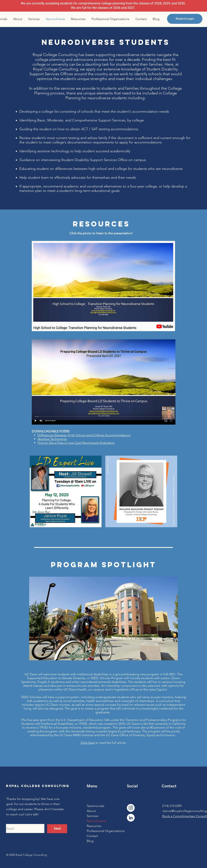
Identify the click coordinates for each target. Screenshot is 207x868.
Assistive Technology (52, 439)
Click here (88, 743)
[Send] (57, 829)
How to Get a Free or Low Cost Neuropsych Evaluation (76, 443)
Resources (94, 826)
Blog (90, 841)
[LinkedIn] (131, 818)
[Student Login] (185, 19)
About (91, 811)
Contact (92, 836)
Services (93, 816)
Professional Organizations (102, 831)
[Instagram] (131, 808)
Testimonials (96, 806)
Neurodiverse (96, 821)
